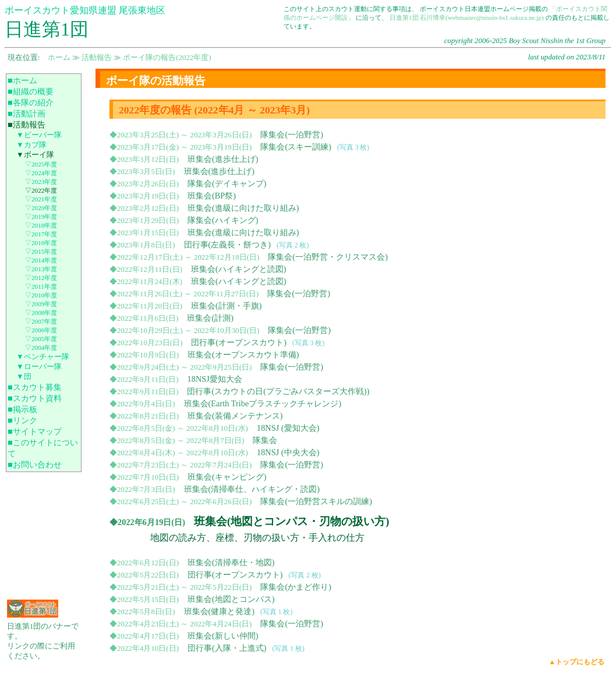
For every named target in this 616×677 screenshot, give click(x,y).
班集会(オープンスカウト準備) (243, 355)
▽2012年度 (41, 278)
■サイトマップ (35, 431)
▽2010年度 (41, 295)
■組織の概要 (31, 91)
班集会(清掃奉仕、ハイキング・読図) (252, 489)
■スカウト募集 (35, 387)
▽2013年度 (41, 269)
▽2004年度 (41, 348)
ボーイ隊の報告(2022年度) (167, 58)
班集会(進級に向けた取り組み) (243, 208)
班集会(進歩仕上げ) (223, 159)
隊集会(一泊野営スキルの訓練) (316, 501)
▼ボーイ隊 (35, 155)
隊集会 (265, 440)
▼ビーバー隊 (39, 135)
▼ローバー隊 (39, 367)
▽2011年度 (41, 286)
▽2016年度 (41, 243)
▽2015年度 (41, 251)
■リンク (22, 420)
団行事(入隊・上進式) (227, 648)
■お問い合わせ (35, 465)
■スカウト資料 (35, 398)
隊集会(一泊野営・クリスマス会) (328, 257)
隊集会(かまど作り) (296, 587)
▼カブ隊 (31, 145)
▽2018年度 (41, 225)
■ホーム (22, 80)
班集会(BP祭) (212, 196)
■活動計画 (26, 114)
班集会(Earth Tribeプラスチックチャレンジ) (263, 403)
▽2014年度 (41, 260)
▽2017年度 (41, 234)
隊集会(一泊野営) (292, 134)
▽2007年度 (41, 321)
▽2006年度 (41, 330)
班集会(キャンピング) (227, 477)
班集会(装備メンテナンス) (235, 416)
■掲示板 (22, 409)
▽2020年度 (41, 208)
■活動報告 (26, 125)
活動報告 (97, 58)
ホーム (59, 58)
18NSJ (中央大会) (288, 452)
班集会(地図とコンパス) (231, 599)
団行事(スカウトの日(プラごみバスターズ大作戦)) (278, 391)
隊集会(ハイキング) (223, 220)
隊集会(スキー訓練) (296, 147)
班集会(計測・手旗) (226, 306)
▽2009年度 (41, 304)
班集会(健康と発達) (220, 611)
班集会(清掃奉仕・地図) (231, 562)
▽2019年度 (41, 217)
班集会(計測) (210, 318)
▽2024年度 (41, 173)
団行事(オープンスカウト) (239, 342)
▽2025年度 (41, 164)
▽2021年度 (41, 199)
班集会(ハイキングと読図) (239, 269)
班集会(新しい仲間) (223, 636)
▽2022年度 (41, 190)
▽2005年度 (41, 339)
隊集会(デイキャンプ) (227, 183)
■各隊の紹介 (31, 102)
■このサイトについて (43, 448)
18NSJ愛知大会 (214, 379)
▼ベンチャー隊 (43, 357)
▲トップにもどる (577, 662)
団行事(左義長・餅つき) (228, 244)
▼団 (24, 377)
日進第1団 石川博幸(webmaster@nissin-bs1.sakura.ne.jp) (467, 17)
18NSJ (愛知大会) (288, 428)
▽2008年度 (41, 313)
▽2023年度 (41, 182)
